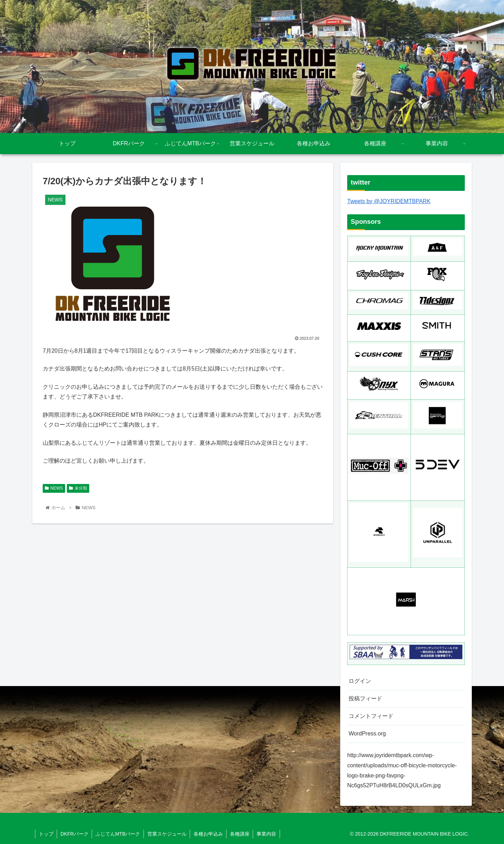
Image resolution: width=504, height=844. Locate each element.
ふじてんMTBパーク (119, 834)
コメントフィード (371, 716)
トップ (46, 834)
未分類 (78, 488)
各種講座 (241, 834)
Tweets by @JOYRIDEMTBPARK (389, 201)
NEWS (54, 488)
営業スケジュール (168, 834)
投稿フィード (365, 698)
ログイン (360, 681)
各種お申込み (210, 834)
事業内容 (268, 834)
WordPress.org (367, 734)
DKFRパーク (75, 834)
